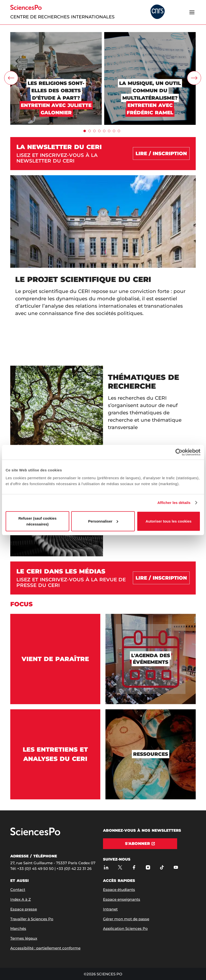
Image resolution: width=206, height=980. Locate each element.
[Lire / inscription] (161, 578)
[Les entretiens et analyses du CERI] (55, 754)
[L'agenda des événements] (150, 659)
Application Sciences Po (125, 928)
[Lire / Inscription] (161, 153)
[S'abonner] (140, 844)
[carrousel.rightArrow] (194, 78)
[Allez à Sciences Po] (35, 834)
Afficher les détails (174, 503)
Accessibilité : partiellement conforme (45, 948)
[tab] (85, 131)
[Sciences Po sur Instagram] (148, 867)
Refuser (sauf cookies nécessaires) (37, 521)
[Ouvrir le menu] (192, 12)
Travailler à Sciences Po (32, 919)
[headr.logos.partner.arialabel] (158, 12)
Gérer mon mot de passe (126, 919)
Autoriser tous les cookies (169, 521)
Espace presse (24, 909)
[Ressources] (150, 754)
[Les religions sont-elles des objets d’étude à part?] (56, 34)
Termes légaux (24, 938)
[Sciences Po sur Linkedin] (106, 867)
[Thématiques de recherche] (103, 412)
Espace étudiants (119, 890)
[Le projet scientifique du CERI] (103, 268)
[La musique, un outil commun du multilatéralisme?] (150, 34)
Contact (18, 890)
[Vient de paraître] (55, 659)
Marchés (18, 928)
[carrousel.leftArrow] (11, 78)
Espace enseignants (122, 899)
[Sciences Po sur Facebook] (134, 867)
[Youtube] (176, 867)
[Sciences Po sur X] (120, 867)
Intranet (110, 909)
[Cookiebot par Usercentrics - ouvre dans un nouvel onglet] (179, 452)
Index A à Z (21, 899)
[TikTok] (162, 867)
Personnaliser (103, 521)
